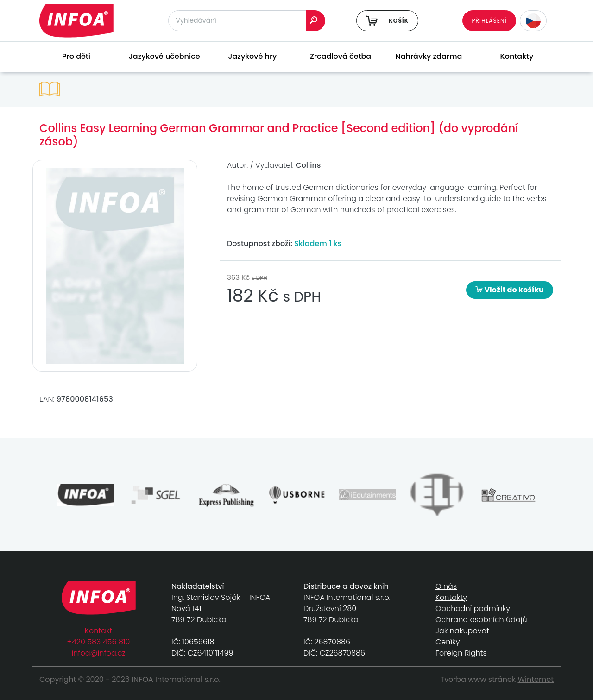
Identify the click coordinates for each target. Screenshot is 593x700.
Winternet (536, 679)
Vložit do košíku (510, 290)
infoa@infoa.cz (99, 653)
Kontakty (517, 56)
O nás (446, 586)
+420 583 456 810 (99, 642)
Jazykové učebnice (164, 56)
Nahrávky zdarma (429, 56)
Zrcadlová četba (341, 56)
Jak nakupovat (462, 631)
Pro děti (76, 56)
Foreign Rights (461, 653)
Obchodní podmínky (473, 609)
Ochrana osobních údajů (481, 620)
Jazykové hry (252, 56)
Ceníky (448, 642)
